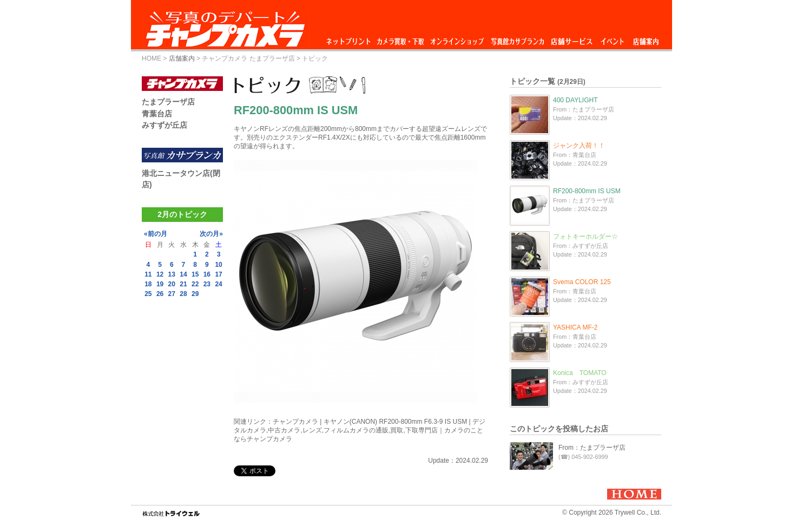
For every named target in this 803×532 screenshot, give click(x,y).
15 (195, 274)
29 (195, 294)
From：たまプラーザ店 (592, 448)
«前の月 (156, 234)
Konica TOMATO (580, 373)
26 (160, 294)
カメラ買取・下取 (401, 39)
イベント (613, 39)
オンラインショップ (456, 39)
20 (172, 284)
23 (207, 284)
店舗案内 (646, 39)
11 (148, 274)
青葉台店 (157, 114)
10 (218, 265)
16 (207, 274)
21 (183, 284)
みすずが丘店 (164, 125)
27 (172, 294)
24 (218, 284)
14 (183, 274)
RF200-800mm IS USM (587, 191)
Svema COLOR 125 (582, 282)
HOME (152, 58)
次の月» (211, 234)
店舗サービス (571, 39)
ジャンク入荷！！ (579, 146)
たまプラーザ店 (168, 102)
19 (160, 284)
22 (195, 284)
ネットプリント (350, 39)
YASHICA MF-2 (575, 327)
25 (148, 294)
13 (172, 274)
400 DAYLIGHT (575, 100)
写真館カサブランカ (517, 39)
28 (183, 294)
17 (218, 274)
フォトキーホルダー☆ (585, 237)
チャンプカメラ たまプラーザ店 (248, 58)
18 (148, 284)
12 (160, 274)
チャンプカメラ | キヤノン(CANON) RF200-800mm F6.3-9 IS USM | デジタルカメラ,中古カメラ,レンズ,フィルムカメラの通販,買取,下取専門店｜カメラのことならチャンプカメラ (360, 430)
